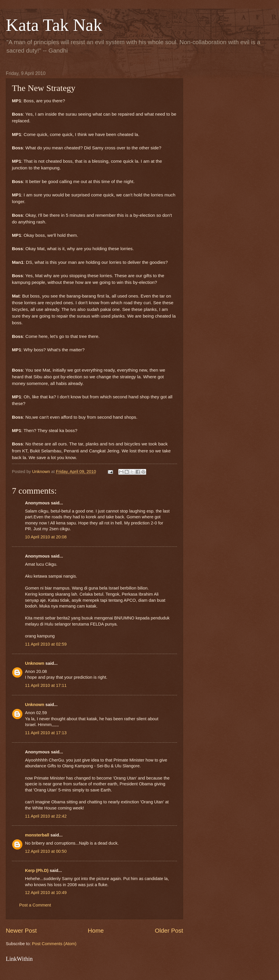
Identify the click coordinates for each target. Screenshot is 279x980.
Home (96, 930)
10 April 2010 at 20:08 (46, 537)
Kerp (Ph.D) (37, 870)
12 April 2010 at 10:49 (46, 893)
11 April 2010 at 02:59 (46, 644)
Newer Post (21, 930)
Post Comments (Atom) (54, 944)
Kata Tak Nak (54, 25)
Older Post (169, 930)
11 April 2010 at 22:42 (46, 816)
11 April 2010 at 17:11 (46, 685)
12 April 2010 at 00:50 (46, 851)
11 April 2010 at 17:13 (46, 733)
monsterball (37, 835)
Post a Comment (35, 905)
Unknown (35, 663)
